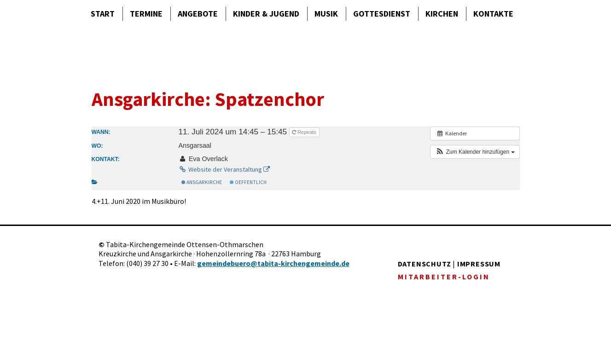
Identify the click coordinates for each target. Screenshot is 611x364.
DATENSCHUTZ (425, 264)
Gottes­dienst (382, 14)
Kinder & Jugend (266, 14)
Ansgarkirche (202, 182)
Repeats (305, 132)
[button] (475, 152)
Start (103, 14)
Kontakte (493, 14)
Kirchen (442, 14)
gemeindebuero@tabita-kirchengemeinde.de (273, 263)
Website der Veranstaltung (224, 169)
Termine (146, 14)
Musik (326, 14)
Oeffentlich (248, 182)
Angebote (198, 14)
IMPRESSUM (479, 264)
